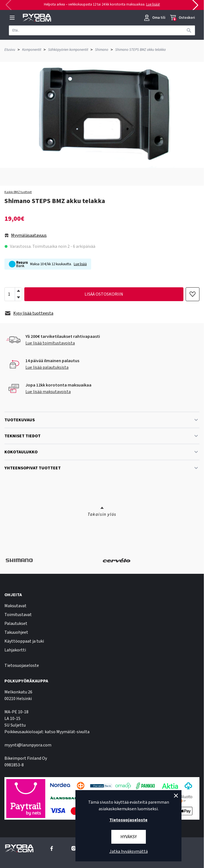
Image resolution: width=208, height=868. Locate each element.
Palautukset (16, 624)
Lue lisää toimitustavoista (50, 343)
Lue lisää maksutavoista (48, 392)
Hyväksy (129, 837)
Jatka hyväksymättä (129, 851)
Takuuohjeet (16, 632)
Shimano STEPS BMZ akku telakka (140, 50)
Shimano (102, 50)
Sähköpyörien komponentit (68, 50)
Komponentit (32, 50)
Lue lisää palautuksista (47, 367)
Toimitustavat (18, 615)
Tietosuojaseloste (22, 666)
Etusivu (10, 50)
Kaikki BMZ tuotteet (18, 192)
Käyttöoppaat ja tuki (24, 641)
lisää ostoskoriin (104, 294)
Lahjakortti (15, 650)
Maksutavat (15, 606)
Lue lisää (80, 264)
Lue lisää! (153, 4)
